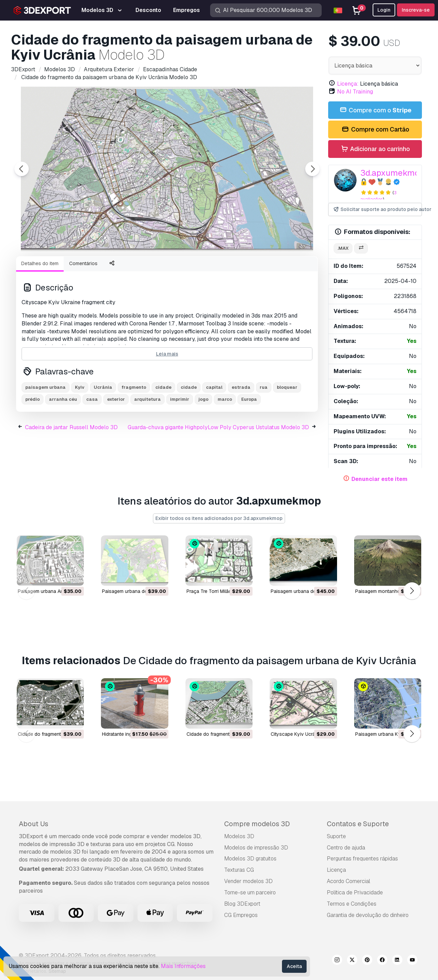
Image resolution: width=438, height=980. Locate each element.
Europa (249, 437)
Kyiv (80, 425)
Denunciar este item (379, 479)
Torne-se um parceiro (250, 892)
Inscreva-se (416, 10)
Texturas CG (239, 870)
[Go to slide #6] (270, 269)
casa (92, 437)
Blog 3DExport (242, 904)
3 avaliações (378, 196)
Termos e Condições (352, 904)
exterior (116, 437)
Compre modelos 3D (257, 824)
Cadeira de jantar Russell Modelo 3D (71, 465)
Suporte (336, 836)
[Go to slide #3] (138, 269)
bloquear (287, 425)
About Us (34, 824)
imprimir (180, 437)
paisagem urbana (46, 425)
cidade (163, 425)
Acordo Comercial (349, 881)
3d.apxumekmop (392, 173)
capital (214, 425)
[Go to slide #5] (226, 269)
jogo (203, 437)
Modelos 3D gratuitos (250, 859)
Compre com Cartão (375, 130)
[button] (412, 591)
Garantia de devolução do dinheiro (368, 915)
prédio (33, 437)
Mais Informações (183, 966)
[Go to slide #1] (51, 269)
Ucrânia (103, 425)
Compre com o (375, 110)
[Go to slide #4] (182, 269)
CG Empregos (241, 915)
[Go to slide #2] (94, 269)
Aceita (294, 966)
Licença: (348, 84)
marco (225, 437)
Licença (336, 870)
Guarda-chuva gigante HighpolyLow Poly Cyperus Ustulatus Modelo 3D (218, 465)
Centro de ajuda (346, 848)
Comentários (83, 301)
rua (264, 425)
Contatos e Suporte (358, 824)
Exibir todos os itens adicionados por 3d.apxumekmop (219, 518)
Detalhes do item (40, 301)
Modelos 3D (239, 836)
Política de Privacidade (355, 892)
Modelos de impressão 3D (256, 848)
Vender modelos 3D (248, 881)
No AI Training (355, 92)
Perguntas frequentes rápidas (362, 859)
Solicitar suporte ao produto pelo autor (377, 209)
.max (343, 248)
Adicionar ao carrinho (375, 149)
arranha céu (63, 437)
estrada (241, 425)
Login (384, 10)
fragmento (134, 425)
